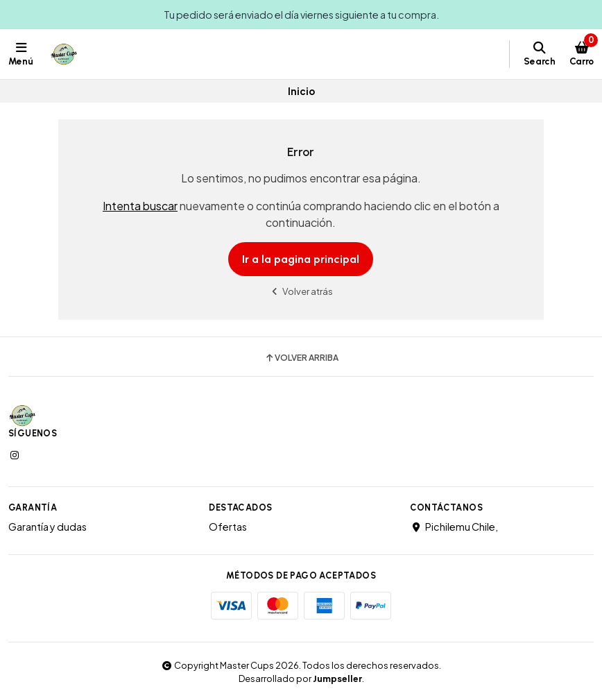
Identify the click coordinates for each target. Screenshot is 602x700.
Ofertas (228, 527)
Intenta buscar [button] (140, 206)
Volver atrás (301, 291)
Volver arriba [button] (301, 358)
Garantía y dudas (48, 527)
